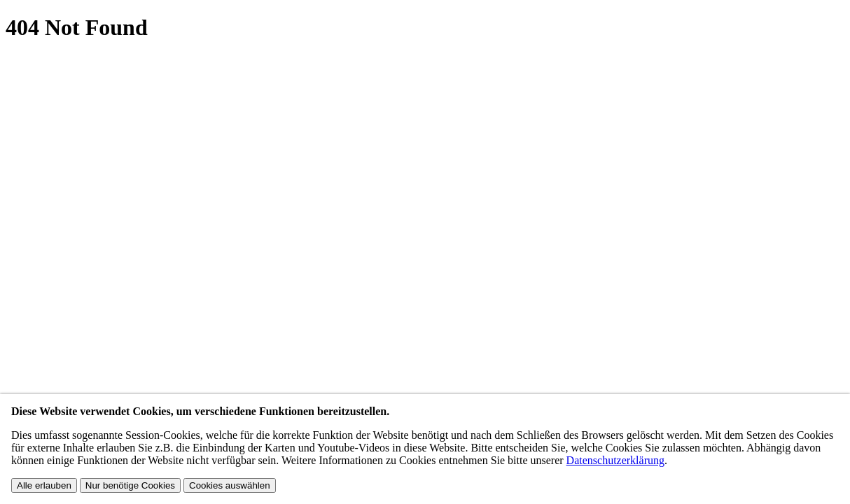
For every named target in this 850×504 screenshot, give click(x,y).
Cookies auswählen (230, 485)
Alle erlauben (44, 485)
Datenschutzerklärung (615, 460)
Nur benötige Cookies (130, 485)
